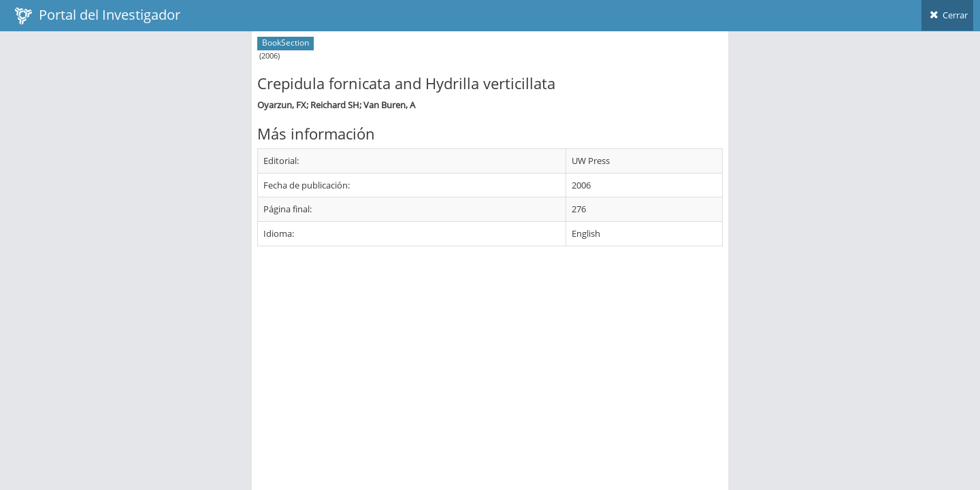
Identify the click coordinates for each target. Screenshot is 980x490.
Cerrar (947, 15)
